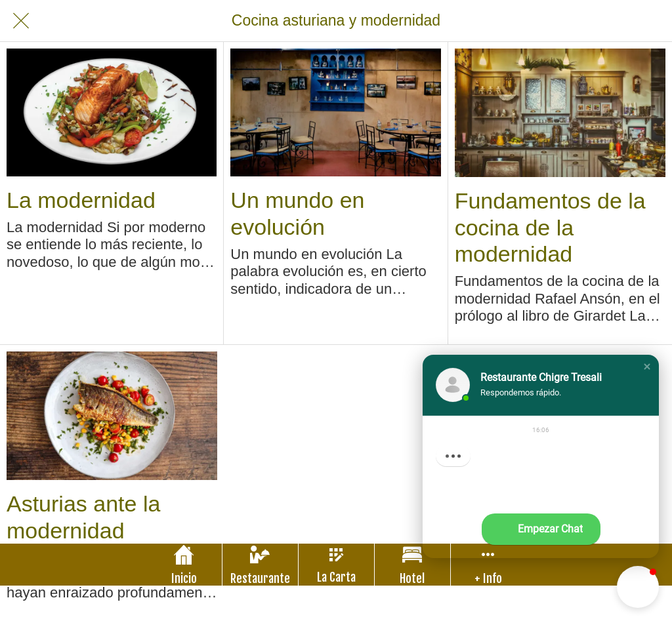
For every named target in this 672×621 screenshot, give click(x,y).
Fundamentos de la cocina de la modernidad (550, 228)
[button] (647, 367)
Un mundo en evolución (297, 213)
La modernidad (81, 200)
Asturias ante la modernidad (83, 517)
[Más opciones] (489, 565)
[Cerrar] (21, 21)
